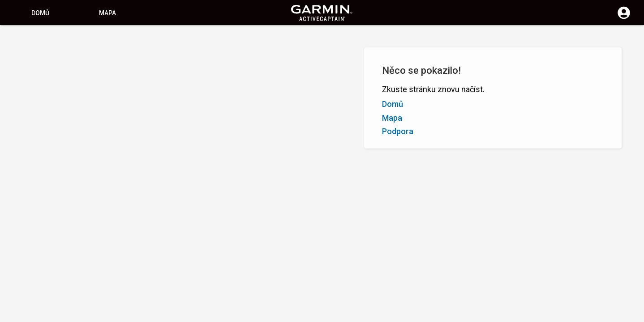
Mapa (107, 13)
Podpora (398, 131)
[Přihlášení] (624, 18)
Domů (40, 13)
